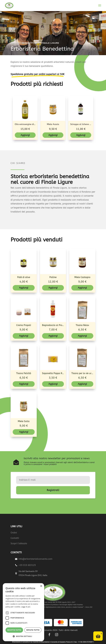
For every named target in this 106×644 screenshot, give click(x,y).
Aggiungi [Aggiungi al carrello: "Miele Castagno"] (82, 288)
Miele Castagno (82, 277)
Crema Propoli (24, 325)
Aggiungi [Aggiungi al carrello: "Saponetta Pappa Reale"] (53, 384)
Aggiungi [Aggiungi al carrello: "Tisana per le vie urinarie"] (82, 384)
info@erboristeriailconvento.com (35, 559)
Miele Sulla (24, 421)
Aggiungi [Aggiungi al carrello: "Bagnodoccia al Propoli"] (53, 336)
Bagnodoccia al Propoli (54, 325)
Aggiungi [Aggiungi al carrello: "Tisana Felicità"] (24, 384)
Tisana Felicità (24, 373)
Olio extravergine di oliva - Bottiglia (33, 124)
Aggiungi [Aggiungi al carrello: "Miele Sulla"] (24, 432)
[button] (23, 636)
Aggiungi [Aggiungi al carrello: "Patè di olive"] (24, 288)
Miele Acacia (53, 124)
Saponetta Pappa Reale (54, 373)
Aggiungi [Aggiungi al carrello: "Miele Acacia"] (53, 135)
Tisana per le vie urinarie (84, 373)
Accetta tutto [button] (14, 630)
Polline (53, 277)
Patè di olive (24, 277)
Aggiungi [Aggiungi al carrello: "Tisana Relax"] (82, 336)
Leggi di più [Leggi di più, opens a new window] (26, 607)
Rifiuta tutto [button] (33, 630)
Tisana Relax (82, 325)
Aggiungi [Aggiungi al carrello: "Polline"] (53, 288)
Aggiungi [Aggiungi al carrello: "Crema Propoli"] (24, 336)
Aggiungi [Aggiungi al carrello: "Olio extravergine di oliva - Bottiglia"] (25, 135)
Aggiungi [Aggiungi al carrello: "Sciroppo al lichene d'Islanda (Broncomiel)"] (81, 135)
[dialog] (23, 612)
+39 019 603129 (27, 565)
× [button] (41, 586)
